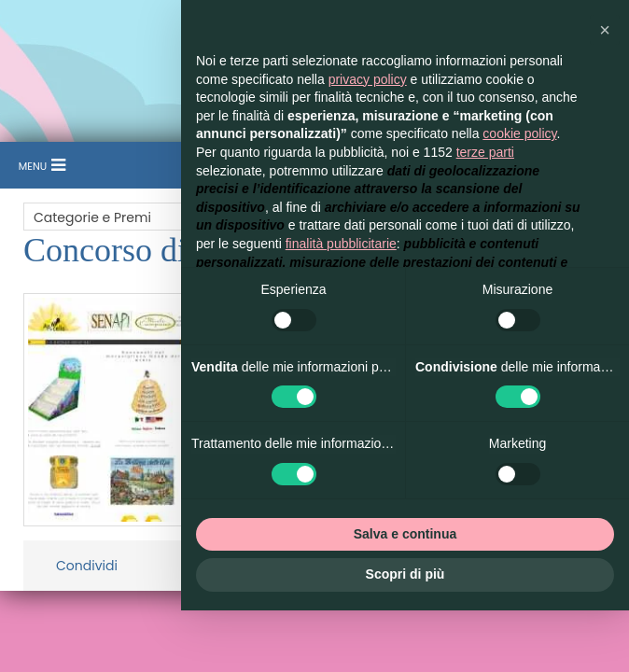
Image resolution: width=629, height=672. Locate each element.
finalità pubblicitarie (341, 244)
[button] (605, 30)
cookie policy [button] (519, 133)
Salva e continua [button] (405, 534)
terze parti (485, 152)
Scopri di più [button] (405, 574)
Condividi (87, 566)
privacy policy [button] (368, 79)
